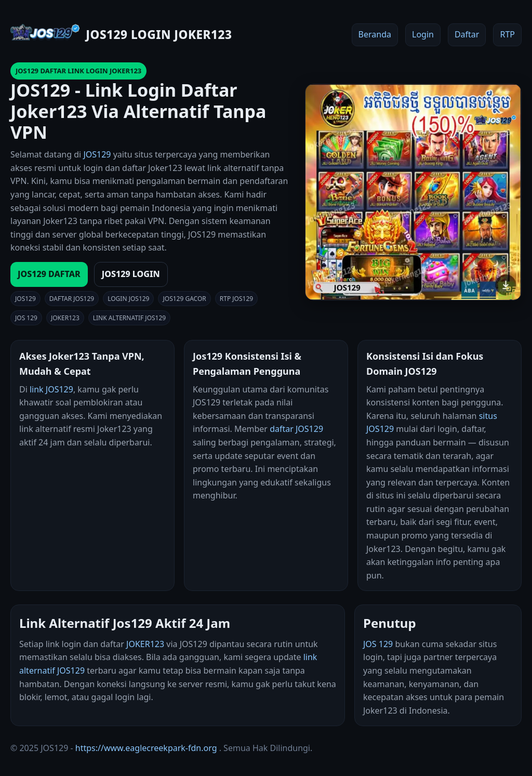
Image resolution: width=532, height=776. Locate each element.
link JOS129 (51, 389)
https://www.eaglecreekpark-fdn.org (146, 748)
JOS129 (97, 154)
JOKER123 (145, 644)
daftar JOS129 (296, 429)
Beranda (375, 34)
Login (423, 34)
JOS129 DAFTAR (49, 274)
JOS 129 (378, 644)
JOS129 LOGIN (131, 274)
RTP (507, 34)
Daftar (467, 34)
